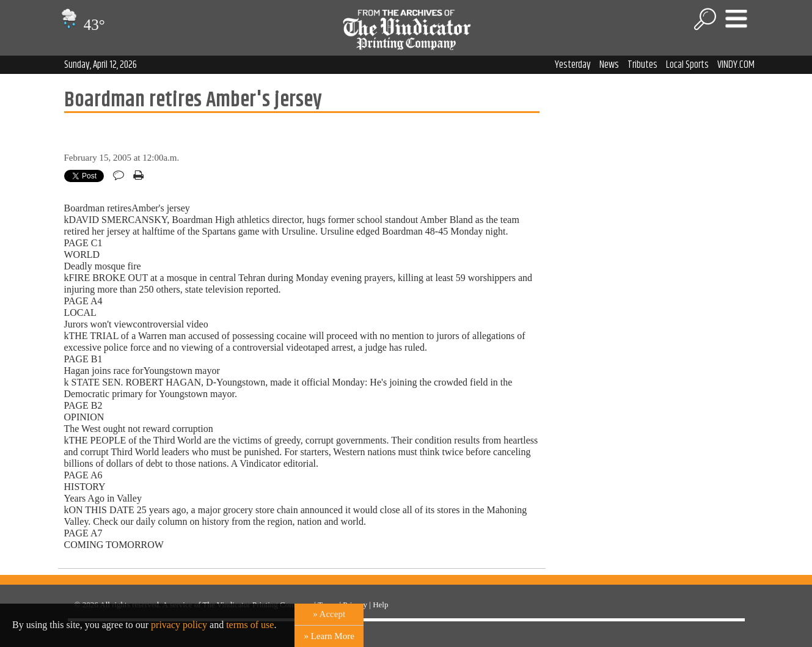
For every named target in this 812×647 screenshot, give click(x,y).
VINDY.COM (736, 65)
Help (380, 605)
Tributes (642, 65)
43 (82, 25)
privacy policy (179, 625)
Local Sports (687, 65)
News (609, 65)
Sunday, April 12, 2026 (101, 65)
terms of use (250, 625)
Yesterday (573, 65)
